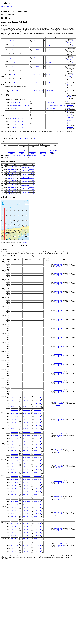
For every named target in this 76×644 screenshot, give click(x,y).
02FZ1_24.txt (38, 523)
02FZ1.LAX (36, 50)
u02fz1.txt (48, 62)
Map (2, 7)
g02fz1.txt (48, 58)
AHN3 (28, 138)
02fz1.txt (48, 41)
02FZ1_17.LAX (27, 413)
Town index (7, 7)
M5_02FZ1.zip (32, 152)
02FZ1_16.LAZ (15, 397)
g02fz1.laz (13, 58)
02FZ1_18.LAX (27, 429)
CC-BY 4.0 (32, 166)
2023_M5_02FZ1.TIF (34, 156)
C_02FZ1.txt (49, 75)
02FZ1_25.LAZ (15, 539)
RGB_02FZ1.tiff (12, 166)
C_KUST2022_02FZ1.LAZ (17, 121)
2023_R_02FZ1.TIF (24, 156)
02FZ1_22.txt (38, 492)
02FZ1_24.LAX (27, 523)
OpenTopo (25, 243)
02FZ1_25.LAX (27, 539)
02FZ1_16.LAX (27, 397)
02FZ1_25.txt (38, 539)
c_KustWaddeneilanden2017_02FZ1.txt (55, 106)
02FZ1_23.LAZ (15, 507)
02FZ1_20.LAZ (15, 460)
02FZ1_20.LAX (27, 460)
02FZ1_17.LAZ (15, 413)
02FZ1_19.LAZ (15, 445)
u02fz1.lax (35, 62)
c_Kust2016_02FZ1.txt (51, 102)
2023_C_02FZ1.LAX (38, 91)
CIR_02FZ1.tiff (12, 168)
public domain (70, 42)
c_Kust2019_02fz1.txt (51, 112)
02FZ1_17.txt (38, 413)
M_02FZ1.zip (43, 152)
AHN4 (34, 138)
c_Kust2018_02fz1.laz (16, 109)
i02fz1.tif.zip (43, 150)
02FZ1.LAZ (13, 50)
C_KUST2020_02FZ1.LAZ (17, 115)
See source (70, 102)
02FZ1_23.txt (38, 507)
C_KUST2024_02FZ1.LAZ (17, 128)
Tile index (13, 7)
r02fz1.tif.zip (22, 150)
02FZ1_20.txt (38, 460)
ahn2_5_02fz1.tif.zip (34, 150)
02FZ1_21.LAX (27, 476)
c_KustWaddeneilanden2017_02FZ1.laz (20, 106)
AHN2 (25, 138)
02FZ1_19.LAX (27, 445)
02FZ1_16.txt (38, 397)
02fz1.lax (35, 41)
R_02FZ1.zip (22, 152)
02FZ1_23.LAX (27, 507)
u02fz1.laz (13, 62)
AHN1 (21, 138)
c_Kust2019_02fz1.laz (16, 112)
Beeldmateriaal (25, 167)
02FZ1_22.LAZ (15, 492)
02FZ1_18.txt (38, 429)
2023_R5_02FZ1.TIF (13, 156)
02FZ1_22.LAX (27, 492)
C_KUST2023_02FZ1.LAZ (17, 124)
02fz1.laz (12, 41)
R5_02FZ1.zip (12, 152)
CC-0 (51, 152)
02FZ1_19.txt (38, 445)
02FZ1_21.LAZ (15, 476)
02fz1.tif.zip (32, 148)
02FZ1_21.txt (38, 476)
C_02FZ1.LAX (37, 75)
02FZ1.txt (48, 50)
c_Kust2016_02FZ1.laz (16, 102)
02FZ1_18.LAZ (15, 429)
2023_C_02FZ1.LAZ (15, 91)
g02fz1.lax (35, 58)
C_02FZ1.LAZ (14, 75)
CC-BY (69, 92)
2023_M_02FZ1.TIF (45, 156)
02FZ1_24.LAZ (15, 523)
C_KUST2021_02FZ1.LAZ (17, 118)
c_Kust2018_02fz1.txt (51, 109)
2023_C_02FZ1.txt (50, 91)
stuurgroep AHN (58, 264)
